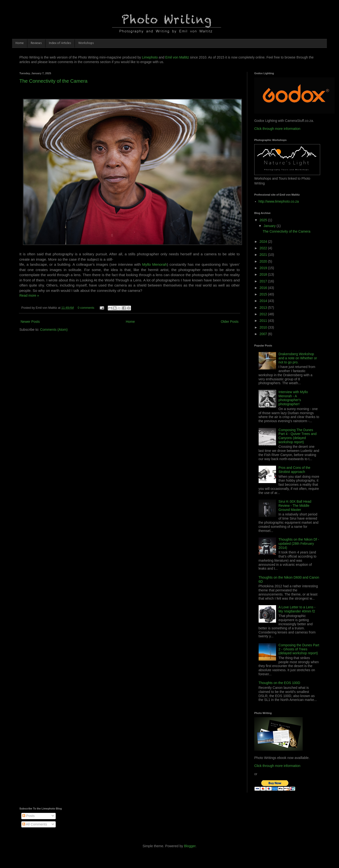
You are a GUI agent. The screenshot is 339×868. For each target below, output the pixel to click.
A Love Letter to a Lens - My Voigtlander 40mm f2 (297, 609)
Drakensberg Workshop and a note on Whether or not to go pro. (298, 358)
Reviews (36, 43)
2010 (264, 327)
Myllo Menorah (154, 264)
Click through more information (277, 129)
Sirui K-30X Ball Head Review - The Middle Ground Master (295, 506)
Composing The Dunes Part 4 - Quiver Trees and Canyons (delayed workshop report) (297, 436)
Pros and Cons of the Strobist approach (294, 470)
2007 (264, 334)
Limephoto (150, 57)
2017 (264, 281)
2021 (264, 255)
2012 (264, 314)
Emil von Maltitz (177, 57)
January (270, 226)
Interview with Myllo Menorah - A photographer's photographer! (293, 398)
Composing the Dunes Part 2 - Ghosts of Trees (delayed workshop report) (299, 649)
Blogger (190, 846)
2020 (264, 261)
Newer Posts (30, 322)
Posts (28, 816)
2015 (264, 294)
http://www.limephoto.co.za (279, 201)
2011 (264, 321)
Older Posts (230, 322)
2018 (264, 274)
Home (20, 43)
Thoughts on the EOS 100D (279, 683)
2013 (264, 308)
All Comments (35, 824)
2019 (264, 268)
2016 (264, 288)
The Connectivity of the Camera (53, 81)
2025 (264, 220)
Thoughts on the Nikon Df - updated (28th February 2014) (299, 544)
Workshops (86, 43)
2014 (264, 301)
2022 (264, 248)
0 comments (86, 308)
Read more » (29, 295)
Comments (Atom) (54, 330)
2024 (264, 242)
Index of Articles (60, 43)
